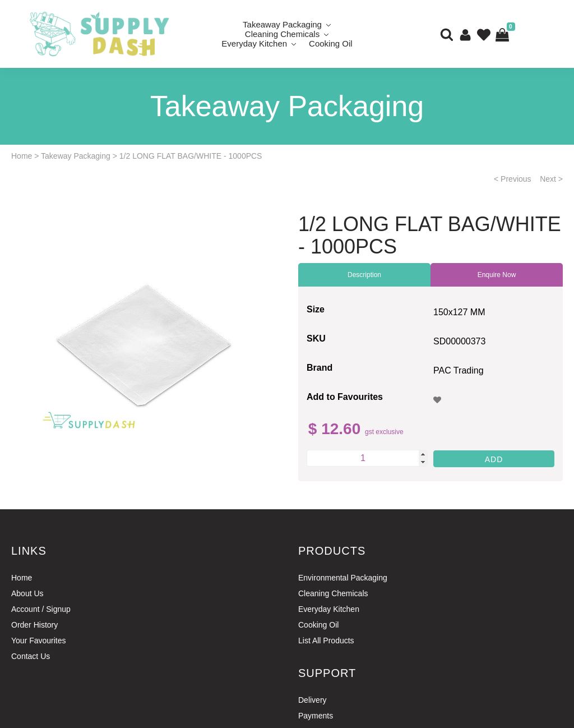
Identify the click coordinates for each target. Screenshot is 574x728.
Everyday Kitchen (254, 43)
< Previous (513, 179)
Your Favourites (39, 641)
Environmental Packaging (343, 578)
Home (22, 156)
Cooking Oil (331, 43)
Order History (34, 625)
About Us (27, 593)
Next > (551, 179)
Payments (316, 716)
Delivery (313, 700)
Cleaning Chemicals (333, 593)
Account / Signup (41, 609)
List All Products (326, 641)
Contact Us (31, 656)
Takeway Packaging (76, 156)
